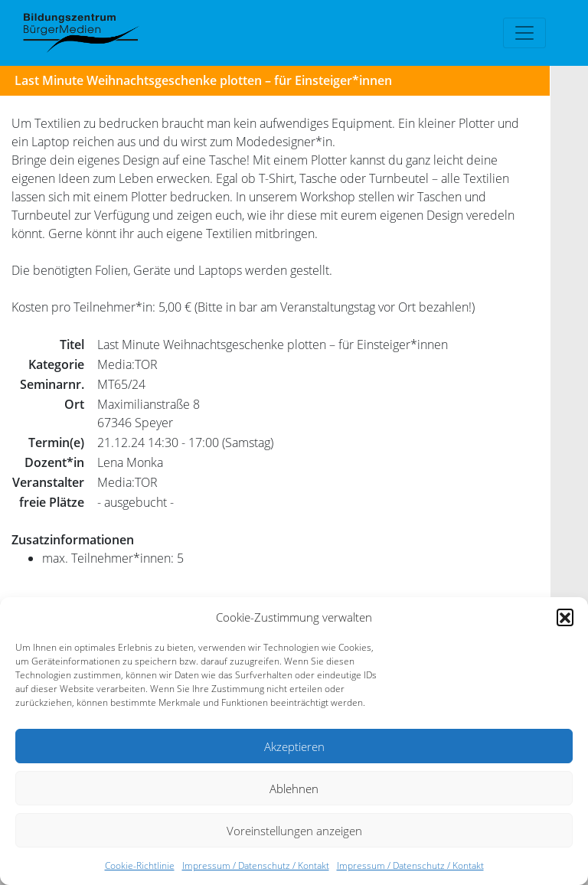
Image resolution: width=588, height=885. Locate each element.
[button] (565, 617)
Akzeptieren (294, 746)
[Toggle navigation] (524, 33)
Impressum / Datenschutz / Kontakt (256, 865)
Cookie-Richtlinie (140, 865)
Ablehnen (294, 789)
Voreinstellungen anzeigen (294, 831)
